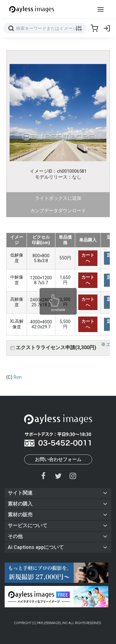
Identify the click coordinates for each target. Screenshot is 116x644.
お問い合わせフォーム (58, 459)
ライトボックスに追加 (58, 198)
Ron (18, 377)
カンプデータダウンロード (58, 211)
